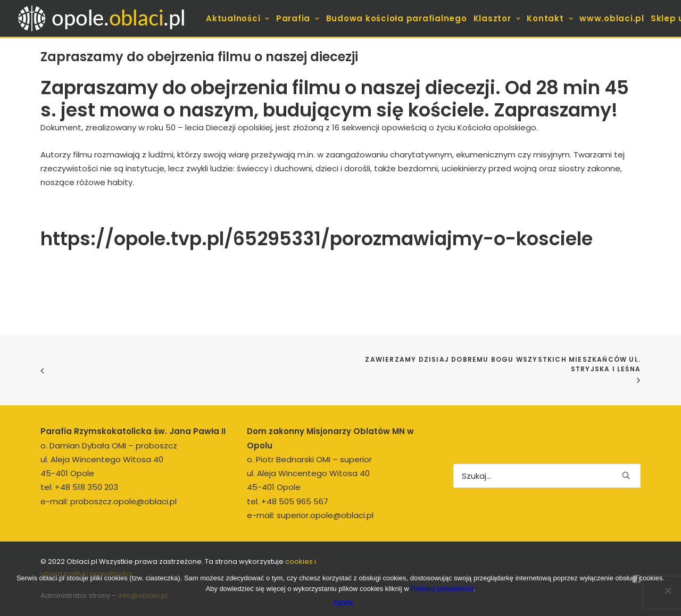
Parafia (298, 18)
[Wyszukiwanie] (547, 476)
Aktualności (238, 18)
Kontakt (550, 18)
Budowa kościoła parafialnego (397, 18)
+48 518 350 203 (86, 487)
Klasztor (497, 18)
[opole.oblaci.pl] (107, 18)
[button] (626, 475)
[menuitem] (238, 18)
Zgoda (343, 602)
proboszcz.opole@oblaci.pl (123, 501)
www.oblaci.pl (612, 18)
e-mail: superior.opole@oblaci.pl (310, 515)
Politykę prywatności (442, 589)
